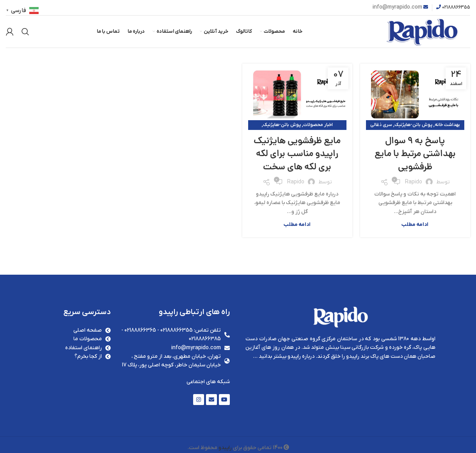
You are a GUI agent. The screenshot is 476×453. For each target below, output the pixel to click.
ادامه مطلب (415, 227)
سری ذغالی (381, 127)
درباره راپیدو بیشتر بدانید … (284, 359)
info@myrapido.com (397, 7)
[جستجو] (25, 33)
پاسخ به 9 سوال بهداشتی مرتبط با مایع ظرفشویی (415, 157)
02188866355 (456, 7)
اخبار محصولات (318, 127)
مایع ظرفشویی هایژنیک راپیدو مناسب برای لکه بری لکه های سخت (297, 163)
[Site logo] (416, 33)
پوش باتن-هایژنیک (413, 127)
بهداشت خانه (447, 127)
